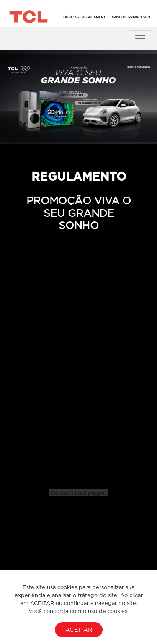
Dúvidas (71, 17)
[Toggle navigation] (140, 39)
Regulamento (95, 17)
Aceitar (79, 630)
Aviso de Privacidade (131, 17)
